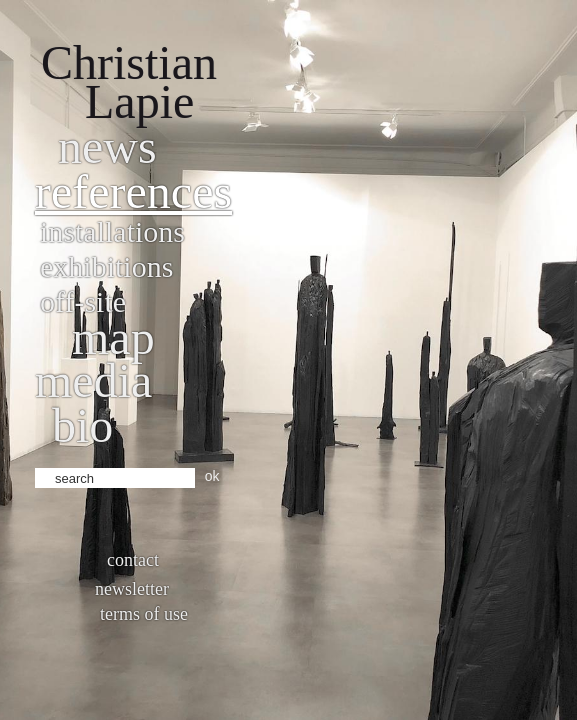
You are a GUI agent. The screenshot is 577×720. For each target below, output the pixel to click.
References (133, 191)
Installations (112, 231)
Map (113, 337)
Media (93, 380)
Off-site (83, 301)
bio (82, 425)
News (107, 146)
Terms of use (144, 614)
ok (212, 476)
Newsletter (132, 589)
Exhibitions (106, 266)
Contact (133, 560)
